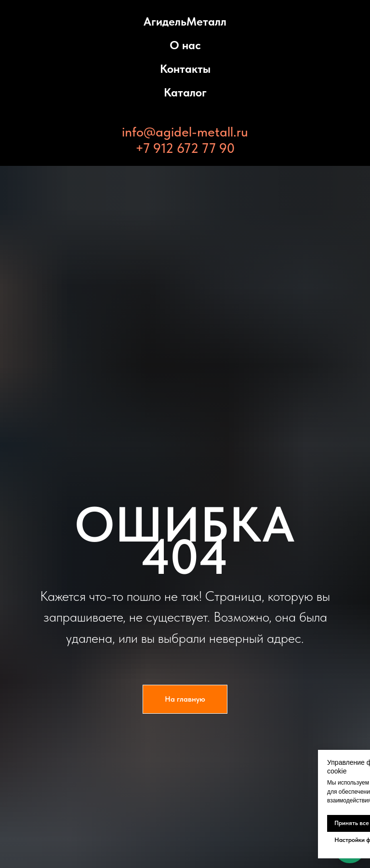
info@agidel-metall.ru (185, 132)
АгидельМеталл (185, 21)
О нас (185, 45)
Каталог (185, 92)
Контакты (185, 69)
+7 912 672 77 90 (185, 148)
